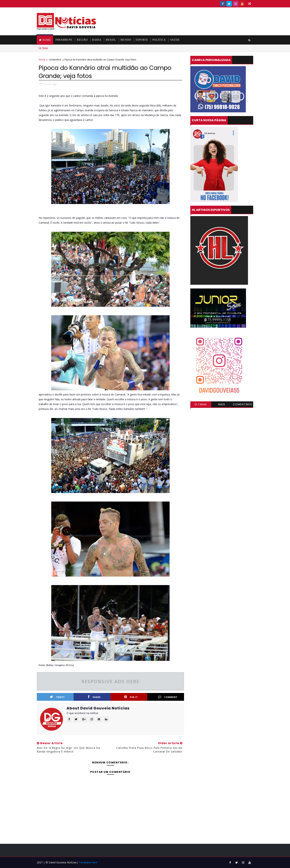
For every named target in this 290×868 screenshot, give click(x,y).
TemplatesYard (88, 862)
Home (47, 40)
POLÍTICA (159, 40)
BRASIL (111, 40)
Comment (168, 697)
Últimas (201, 404)
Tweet (57, 697)
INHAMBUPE (64, 40)
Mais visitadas (222, 405)
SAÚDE (175, 40)
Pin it (131, 697)
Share (94, 697)
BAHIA (97, 40)
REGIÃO (82, 40)
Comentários (243, 405)
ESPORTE (142, 40)
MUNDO (126, 40)
